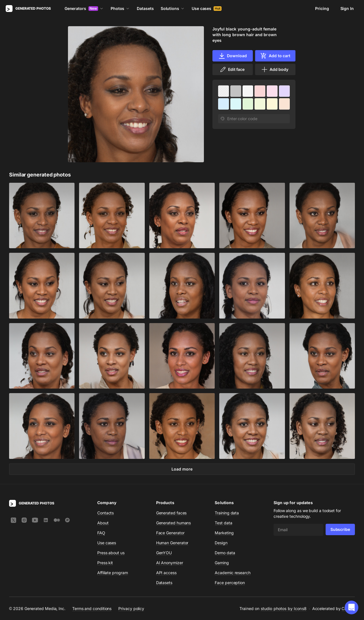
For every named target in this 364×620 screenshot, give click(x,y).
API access (166, 573)
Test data (223, 523)
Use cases (207, 8)
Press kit (105, 563)
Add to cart (275, 56)
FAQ (101, 533)
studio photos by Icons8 (284, 608)
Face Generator (170, 533)
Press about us (111, 553)
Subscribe (340, 529)
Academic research (233, 573)
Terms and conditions (92, 608)
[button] (351, 607)
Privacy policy (131, 608)
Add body (275, 69)
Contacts (106, 513)
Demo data (225, 553)
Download (232, 56)
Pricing (322, 8)
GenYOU (164, 553)
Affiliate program (113, 573)
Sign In (347, 8)
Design (221, 543)
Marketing (224, 533)
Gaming (222, 563)
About (103, 523)
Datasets (145, 8)
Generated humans (174, 523)
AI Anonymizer (170, 563)
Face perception (230, 583)
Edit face (232, 69)
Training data (227, 513)
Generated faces (171, 513)
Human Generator (172, 543)
